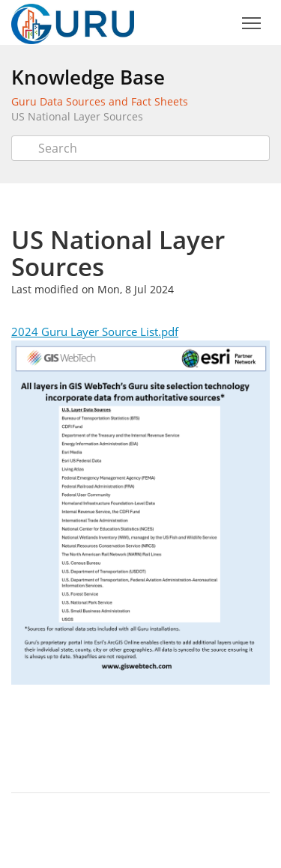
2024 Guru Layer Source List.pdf (95, 331)
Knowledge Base (88, 77)
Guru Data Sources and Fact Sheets (100, 101)
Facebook (161, 736)
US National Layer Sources (77, 116)
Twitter (128, 736)
